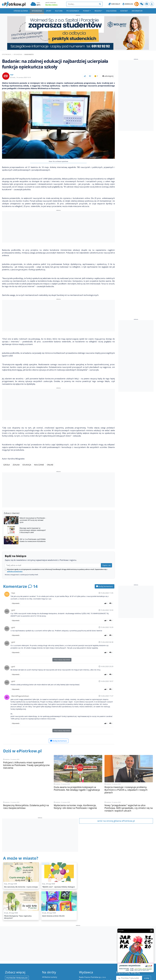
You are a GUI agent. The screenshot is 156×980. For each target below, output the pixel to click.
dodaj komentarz (105, 586)
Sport (49, 11)
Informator (137, 11)
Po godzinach (73, 11)
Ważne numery (51, 977)
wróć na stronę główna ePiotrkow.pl (116, 821)
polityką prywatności (15, 571)
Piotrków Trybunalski (17, 978)
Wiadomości (29, 54)
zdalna (16, 465)
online (50, 465)
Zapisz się (106, 565)
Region (98, 11)
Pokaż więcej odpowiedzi (62, 660)
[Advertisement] (58, 227)
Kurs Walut (114, 4)
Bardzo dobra (51, 5)
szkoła (7, 465)
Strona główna (21, 11)
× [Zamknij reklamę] (151, 931)
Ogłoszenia (111, 11)
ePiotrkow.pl (7, 54)
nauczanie (39, 465)
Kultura (59, 11)
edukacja (27, 465)
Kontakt (124, 11)
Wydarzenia (37, 11)
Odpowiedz (16, 603)
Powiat (86, 11)
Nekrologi (128, 4)
